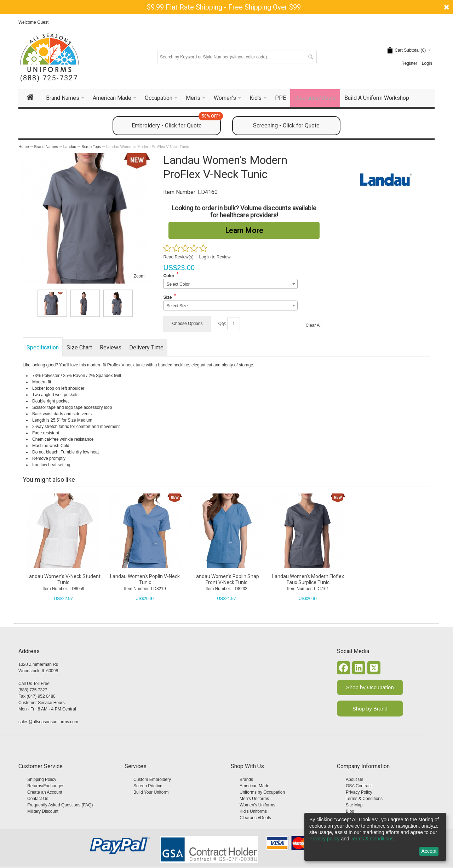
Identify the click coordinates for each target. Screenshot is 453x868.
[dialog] (375, 837)
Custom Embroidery (152, 780)
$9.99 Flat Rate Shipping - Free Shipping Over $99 (224, 7)
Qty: (222, 324)
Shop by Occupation (370, 687)
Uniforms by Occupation (262, 792)
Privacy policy (325, 839)
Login (427, 63)
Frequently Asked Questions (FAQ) (60, 805)
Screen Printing (148, 786)
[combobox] (230, 284)
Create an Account (45, 792)
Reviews (111, 347)
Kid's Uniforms (253, 811)
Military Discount (43, 811)
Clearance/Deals (255, 818)
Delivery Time (146, 347)
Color (169, 276)
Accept (429, 851)
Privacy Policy (359, 792)
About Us (354, 780)
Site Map (354, 805)
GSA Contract (359, 786)
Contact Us (38, 799)
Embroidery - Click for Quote (176, 122)
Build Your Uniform (151, 792)
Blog (350, 811)
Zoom (139, 276)
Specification (43, 347)
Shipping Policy (42, 780)
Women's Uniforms (257, 805)
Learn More (244, 230)
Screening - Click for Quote (286, 125)
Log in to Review (215, 257)
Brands (246, 780)
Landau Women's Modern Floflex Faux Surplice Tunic (308, 579)
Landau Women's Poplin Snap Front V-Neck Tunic (226, 579)
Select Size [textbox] (177, 306)
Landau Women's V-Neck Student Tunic (64, 579)
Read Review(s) (178, 257)
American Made (254, 786)
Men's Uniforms (254, 799)
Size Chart (79, 347)
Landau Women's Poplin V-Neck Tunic (145, 579)
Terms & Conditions (364, 799)
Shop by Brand (370, 709)
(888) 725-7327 (49, 78)
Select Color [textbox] (178, 284)
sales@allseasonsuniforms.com (48, 722)
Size (167, 297)
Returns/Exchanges (46, 786)
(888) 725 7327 (33, 690)
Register (409, 63)
